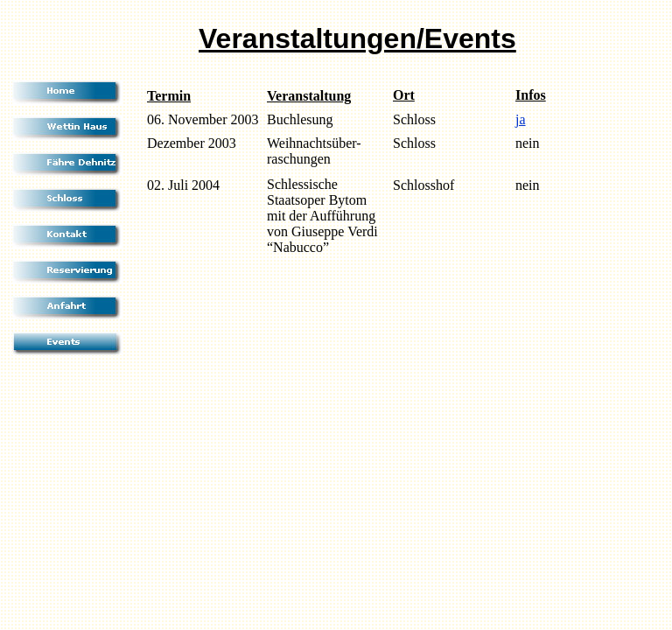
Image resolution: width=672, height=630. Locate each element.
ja (521, 119)
